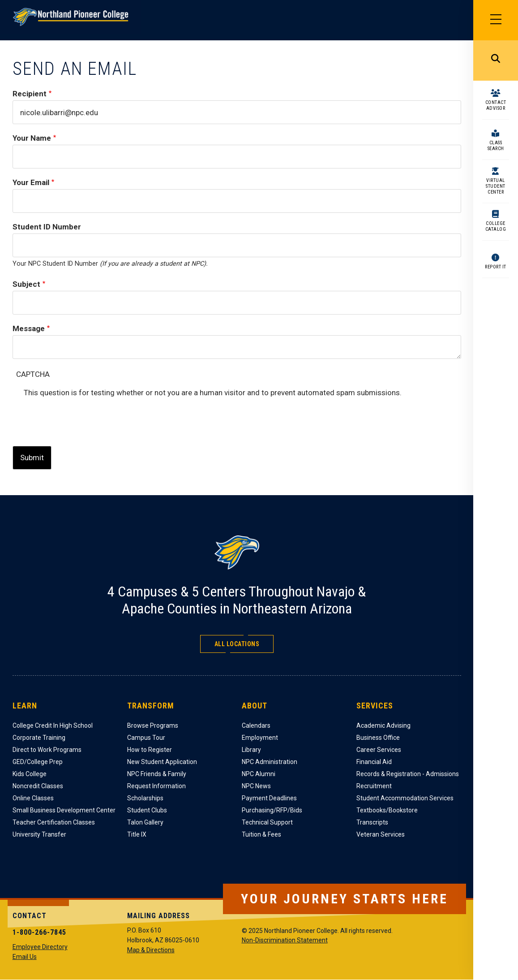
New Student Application (162, 762)
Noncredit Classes (38, 786)
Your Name (32, 138)
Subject (26, 284)
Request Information (156, 786)
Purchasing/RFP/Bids (272, 810)
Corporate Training (39, 738)
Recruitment (374, 786)
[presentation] (92, 417)
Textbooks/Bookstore (387, 810)
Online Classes (33, 798)
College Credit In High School (53, 725)
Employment (260, 738)
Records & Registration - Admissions (408, 774)
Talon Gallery (145, 822)
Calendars (256, 725)
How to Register (150, 750)
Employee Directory (40, 947)
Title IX (137, 834)
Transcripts (372, 822)
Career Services (379, 750)
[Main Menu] (496, 20)
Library (251, 750)
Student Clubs (147, 810)
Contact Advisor (496, 105)
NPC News (256, 786)
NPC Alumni (259, 774)
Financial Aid (374, 762)
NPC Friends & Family (157, 774)
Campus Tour (146, 738)
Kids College (30, 774)
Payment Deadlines (269, 798)
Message (29, 328)
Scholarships (145, 798)
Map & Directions (151, 950)
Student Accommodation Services (405, 798)
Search (496, 60)
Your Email (31, 182)
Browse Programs (153, 725)
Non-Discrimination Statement (285, 940)
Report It (496, 267)
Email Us (25, 957)
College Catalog (496, 226)
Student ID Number (47, 227)
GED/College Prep (38, 762)
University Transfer (39, 834)
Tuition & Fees (261, 834)
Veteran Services (381, 834)
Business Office (378, 738)
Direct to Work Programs (47, 750)
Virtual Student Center (496, 186)
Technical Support (267, 822)
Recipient (30, 94)
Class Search (496, 146)
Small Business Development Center (64, 810)
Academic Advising (383, 725)
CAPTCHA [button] (33, 374)
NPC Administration (270, 762)
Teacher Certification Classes (54, 822)
